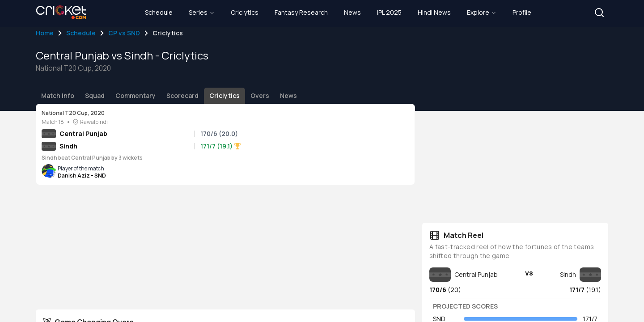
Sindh (68, 146)
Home (45, 33)
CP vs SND (124, 33)
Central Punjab (83, 133)
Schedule (81, 33)
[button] (599, 13)
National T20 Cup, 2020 (73, 113)
